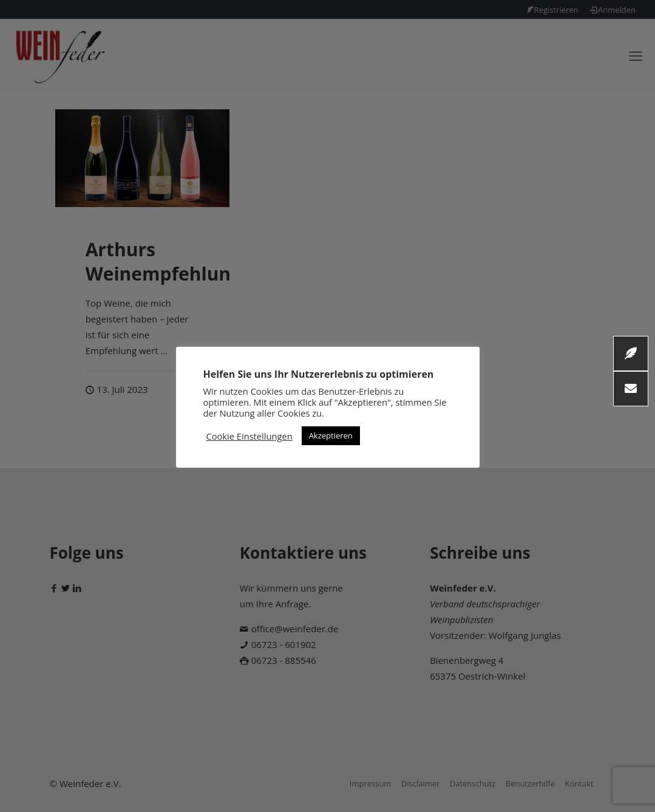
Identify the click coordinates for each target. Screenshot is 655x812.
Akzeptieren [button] (331, 435)
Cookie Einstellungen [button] (249, 436)
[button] (631, 389)
